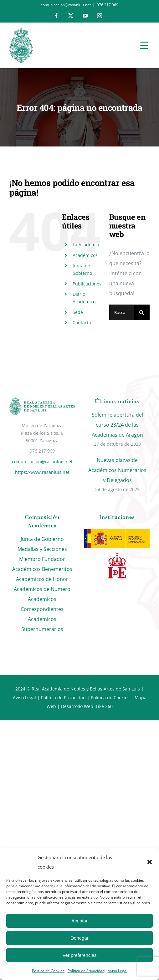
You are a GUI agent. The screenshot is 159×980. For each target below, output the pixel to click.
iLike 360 (104, 706)
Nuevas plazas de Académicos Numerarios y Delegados (117, 470)
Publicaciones (87, 284)
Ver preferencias (79, 955)
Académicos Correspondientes (42, 604)
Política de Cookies (48, 971)
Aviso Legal (118, 971)
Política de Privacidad (86, 971)
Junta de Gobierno (42, 539)
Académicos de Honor (42, 579)
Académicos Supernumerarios (42, 624)
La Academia (86, 245)
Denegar (79, 938)
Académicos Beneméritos (42, 569)
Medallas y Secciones (42, 549)
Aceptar (79, 921)
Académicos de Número (42, 589)
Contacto (82, 323)
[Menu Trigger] (144, 45)
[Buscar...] (122, 312)
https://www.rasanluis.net (42, 472)
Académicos (85, 255)
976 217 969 (108, 5)
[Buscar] (142, 312)
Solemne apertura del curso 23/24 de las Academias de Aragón (117, 425)
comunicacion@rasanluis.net (42, 462)
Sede (78, 312)
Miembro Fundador (42, 559)
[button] (150, 862)
